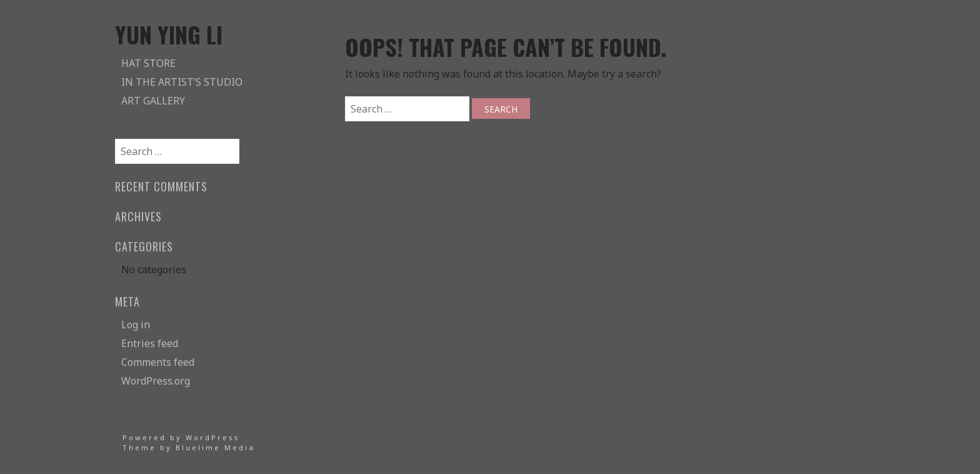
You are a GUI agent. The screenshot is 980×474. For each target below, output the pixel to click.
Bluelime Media (215, 447)
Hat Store (148, 63)
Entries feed (150, 343)
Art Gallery (153, 101)
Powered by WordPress (181, 437)
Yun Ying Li (169, 34)
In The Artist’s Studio (182, 82)
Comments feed (158, 362)
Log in (136, 325)
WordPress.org (156, 381)
